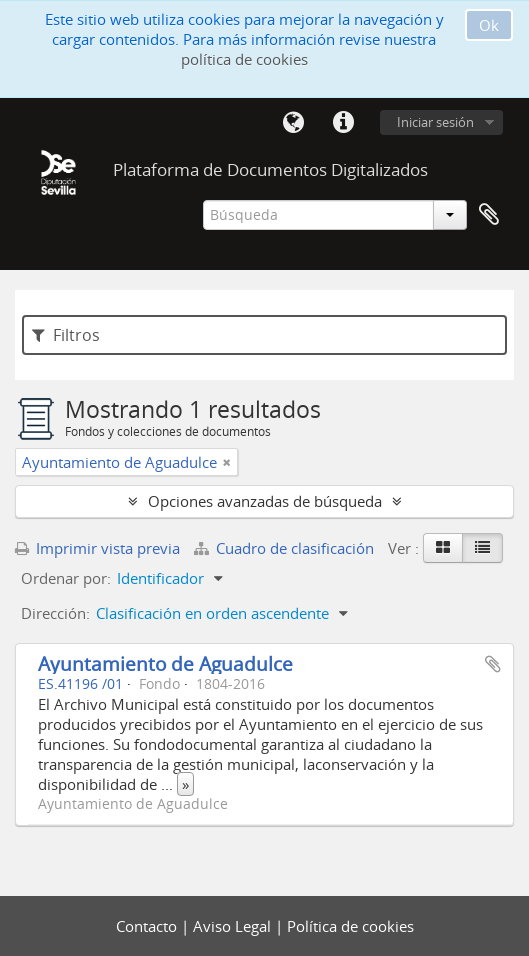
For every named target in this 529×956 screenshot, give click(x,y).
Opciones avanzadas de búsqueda (265, 501)
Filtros (66, 335)
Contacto (148, 926)
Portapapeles (489, 215)
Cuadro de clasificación (286, 548)
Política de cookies (350, 926)
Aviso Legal (234, 926)
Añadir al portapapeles (493, 664)
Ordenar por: (66, 578)
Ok (489, 25)
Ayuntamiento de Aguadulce (165, 663)
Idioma (293, 123)
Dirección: (55, 613)
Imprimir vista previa (97, 548)
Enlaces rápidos (343, 123)
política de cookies (244, 59)
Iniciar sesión (435, 122)
